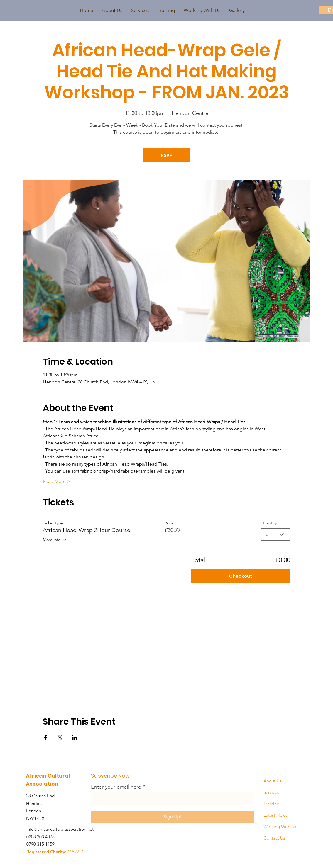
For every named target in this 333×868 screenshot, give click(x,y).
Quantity (269, 523)
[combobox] (275, 534)
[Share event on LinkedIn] (74, 738)
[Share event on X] (60, 738)
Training (271, 804)
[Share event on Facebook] (46, 738)
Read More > (56, 481)
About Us (272, 781)
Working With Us (280, 827)
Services (271, 792)
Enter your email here (116, 787)
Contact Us (274, 838)
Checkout (241, 576)
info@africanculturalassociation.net (60, 829)
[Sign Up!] (173, 817)
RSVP (167, 155)
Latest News (275, 815)
